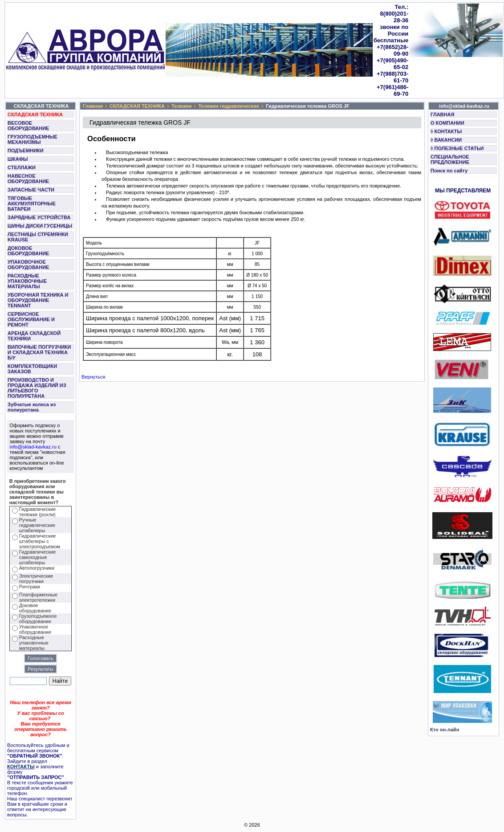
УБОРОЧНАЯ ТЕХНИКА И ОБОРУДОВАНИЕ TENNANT (38, 300)
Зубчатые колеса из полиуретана (32, 407)
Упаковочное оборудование (35, 629)
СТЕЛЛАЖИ (22, 167)
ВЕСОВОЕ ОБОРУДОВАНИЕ (28, 126)
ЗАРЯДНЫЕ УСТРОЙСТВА (39, 217)
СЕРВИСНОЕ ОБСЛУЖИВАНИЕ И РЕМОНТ (31, 319)
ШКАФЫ (18, 159)
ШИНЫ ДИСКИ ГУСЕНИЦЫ (40, 226)
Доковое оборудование (35, 608)
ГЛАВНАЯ (442, 114)
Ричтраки (30, 587)
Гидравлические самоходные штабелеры (38, 557)
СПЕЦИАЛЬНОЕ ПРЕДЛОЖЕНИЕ (450, 159)
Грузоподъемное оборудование (38, 619)
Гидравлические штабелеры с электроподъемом (40, 541)
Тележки (181, 106)
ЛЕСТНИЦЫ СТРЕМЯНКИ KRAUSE (38, 237)
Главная (93, 106)
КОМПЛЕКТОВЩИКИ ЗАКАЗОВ (32, 369)
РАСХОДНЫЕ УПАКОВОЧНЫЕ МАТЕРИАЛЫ (27, 281)
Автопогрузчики (37, 568)
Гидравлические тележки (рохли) (38, 512)
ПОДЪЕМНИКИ (26, 151)
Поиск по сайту (449, 171)
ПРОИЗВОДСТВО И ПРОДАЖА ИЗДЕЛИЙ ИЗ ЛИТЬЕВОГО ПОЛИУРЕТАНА (37, 388)
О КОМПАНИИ (447, 123)
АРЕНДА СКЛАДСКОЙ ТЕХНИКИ (34, 336)
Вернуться (93, 377)
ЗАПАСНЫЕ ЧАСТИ (31, 190)
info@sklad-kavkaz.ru (33, 447)
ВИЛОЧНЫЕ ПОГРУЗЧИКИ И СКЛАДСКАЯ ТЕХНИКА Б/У (39, 352)
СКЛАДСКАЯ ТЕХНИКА (35, 114)
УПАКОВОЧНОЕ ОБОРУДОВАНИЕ (28, 265)
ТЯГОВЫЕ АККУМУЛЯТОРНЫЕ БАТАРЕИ (32, 204)
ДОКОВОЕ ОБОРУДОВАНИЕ (28, 251)
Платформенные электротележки (38, 597)
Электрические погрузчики (36, 579)
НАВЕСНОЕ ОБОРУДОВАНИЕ (28, 179)
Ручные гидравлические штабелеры (37, 525)
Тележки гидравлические (229, 106)
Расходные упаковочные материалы (34, 643)
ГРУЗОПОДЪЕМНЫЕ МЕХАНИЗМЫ (33, 139)
